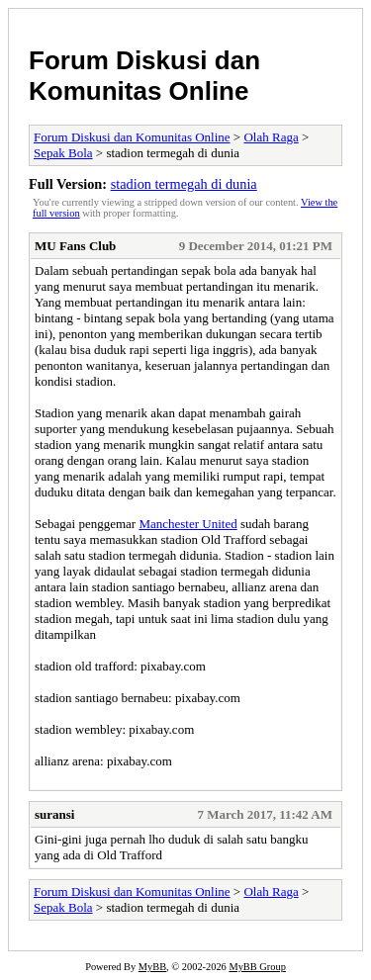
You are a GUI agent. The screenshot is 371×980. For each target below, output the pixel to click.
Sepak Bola (63, 153)
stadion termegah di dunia (184, 184)
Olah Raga (271, 137)
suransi (54, 814)
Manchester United (187, 524)
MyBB (152, 967)
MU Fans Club (75, 246)
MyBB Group (257, 967)
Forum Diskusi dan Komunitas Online (144, 76)
